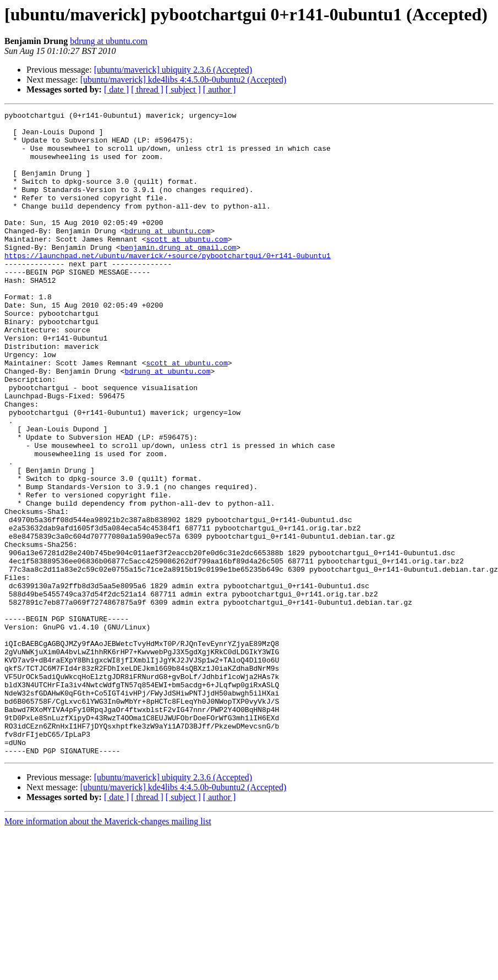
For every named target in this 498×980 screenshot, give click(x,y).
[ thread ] (147, 89)
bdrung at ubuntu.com (109, 41)
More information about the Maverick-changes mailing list (108, 950)
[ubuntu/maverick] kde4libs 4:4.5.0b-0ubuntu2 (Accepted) (184, 80)
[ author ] (220, 89)
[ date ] (116, 89)
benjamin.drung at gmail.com (179, 275)
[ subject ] (183, 89)
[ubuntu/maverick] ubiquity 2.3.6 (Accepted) (173, 70)
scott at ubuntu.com (187, 265)
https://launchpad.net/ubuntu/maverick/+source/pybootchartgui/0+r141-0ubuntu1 (168, 285)
